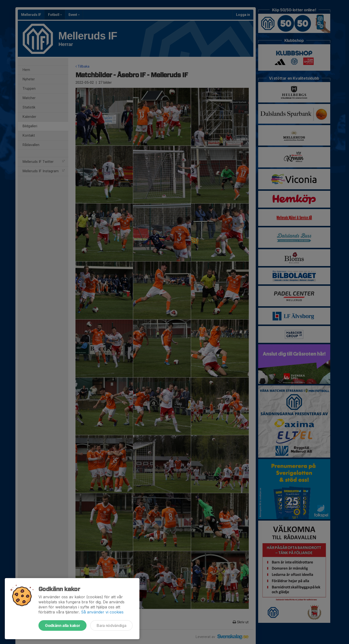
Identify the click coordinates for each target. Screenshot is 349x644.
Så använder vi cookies (102, 612)
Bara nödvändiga (111, 625)
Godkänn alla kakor (62, 625)
